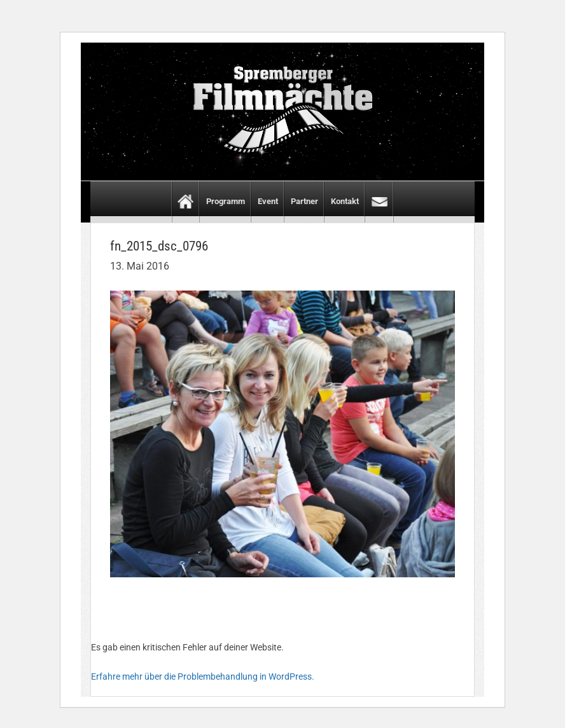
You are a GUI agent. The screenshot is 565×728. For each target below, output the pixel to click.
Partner (304, 201)
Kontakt (345, 201)
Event (268, 201)
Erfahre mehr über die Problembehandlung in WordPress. (203, 676)
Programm (226, 201)
